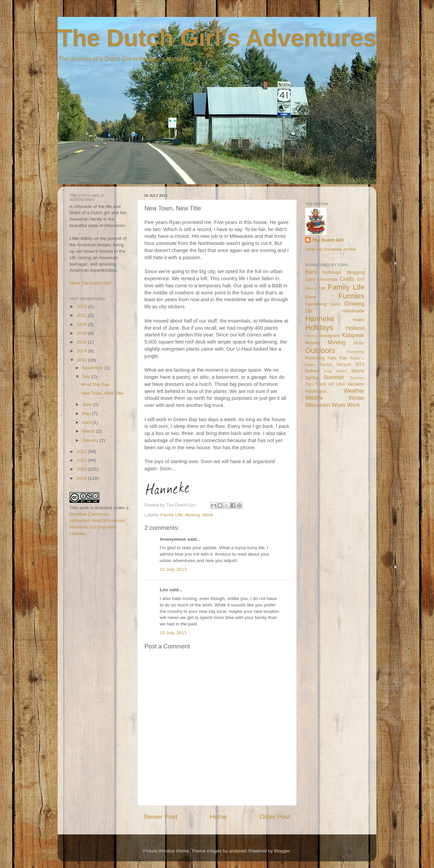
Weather (354, 391)
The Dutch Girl (328, 240)
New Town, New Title (102, 393)
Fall (322, 288)
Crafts (347, 279)
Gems (335, 304)
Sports (358, 371)
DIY (361, 279)
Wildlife (314, 398)
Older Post (275, 817)
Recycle (344, 365)
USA (341, 384)
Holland (355, 328)
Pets (332, 358)
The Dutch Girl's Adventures (217, 38)
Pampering (356, 352)
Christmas (327, 279)
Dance (310, 288)
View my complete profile (331, 249)
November (93, 368)
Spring (312, 378)
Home (218, 817)
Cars (310, 279)
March (89, 431)
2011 (82, 460)
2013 (82, 360)
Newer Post (161, 817)
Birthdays (332, 272)
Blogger (282, 851)
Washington (316, 391)
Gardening (316, 304)
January (91, 440)
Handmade (353, 311)
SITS (360, 365)
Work (208, 515)
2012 (82, 451)
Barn (311, 272)
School (312, 371)
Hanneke (320, 319)
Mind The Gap (95, 384)
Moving (193, 515)
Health (359, 320)
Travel (321, 384)
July (87, 377)
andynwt (237, 851)
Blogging (356, 272)
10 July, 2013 (173, 569)
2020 (82, 324)
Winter (357, 398)
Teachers (357, 378)
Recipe (326, 365)
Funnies (351, 296)
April (87, 422)
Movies (312, 343)
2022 (82, 306)
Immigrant (329, 336)
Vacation (356, 384)
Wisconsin (318, 405)
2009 (82, 478)
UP (331, 384)
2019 (82, 333)
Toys (309, 384)
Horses (311, 336)
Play (343, 358)
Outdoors (320, 350)
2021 (82, 315)
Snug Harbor (335, 371)
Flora (310, 297)
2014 (82, 351)
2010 (82, 469)
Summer (334, 377)
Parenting (315, 358)
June (88, 404)
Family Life (171, 515)
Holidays (319, 327)
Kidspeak (353, 335)
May (87, 414)
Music (359, 343)
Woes (339, 405)
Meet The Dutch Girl (90, 283)
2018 (82, 342)
